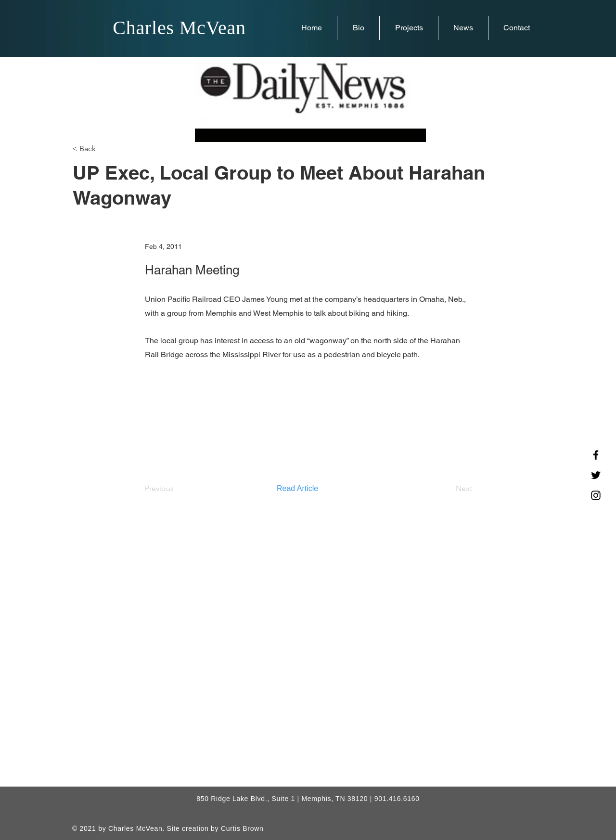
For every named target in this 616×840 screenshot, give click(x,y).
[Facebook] (596, 455)
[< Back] (104, 149)
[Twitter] (596, 475)
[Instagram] (596, 495)
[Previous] (177, 489)
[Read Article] (308, 489)
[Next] (448, 489)
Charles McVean (179, 28)
